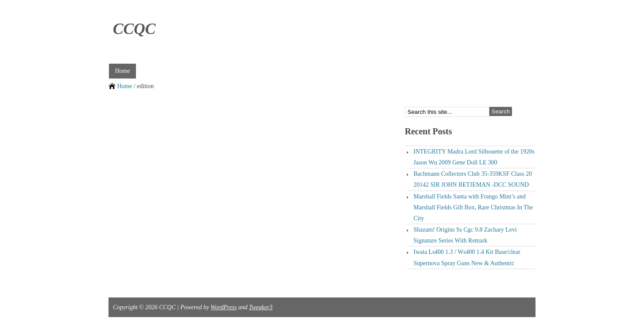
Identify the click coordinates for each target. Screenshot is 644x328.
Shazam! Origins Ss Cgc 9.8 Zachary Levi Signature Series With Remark (465, 235)
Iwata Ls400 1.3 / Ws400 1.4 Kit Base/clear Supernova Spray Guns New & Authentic (467, 257)
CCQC (134, 29)
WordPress (224, 307)
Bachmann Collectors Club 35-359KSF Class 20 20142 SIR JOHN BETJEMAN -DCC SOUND (473, 179)
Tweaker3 (261, 307)
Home (122, 71)
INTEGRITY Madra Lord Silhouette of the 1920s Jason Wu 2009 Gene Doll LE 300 (474, 157)
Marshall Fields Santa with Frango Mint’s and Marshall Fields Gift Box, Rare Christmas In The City (473, 207)
